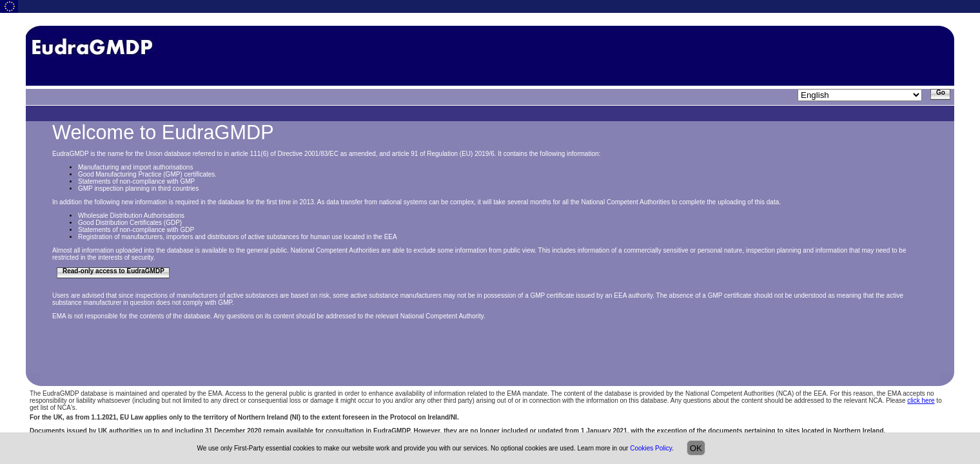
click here (921, 401)
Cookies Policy (651, 448)
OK (696, 448)
